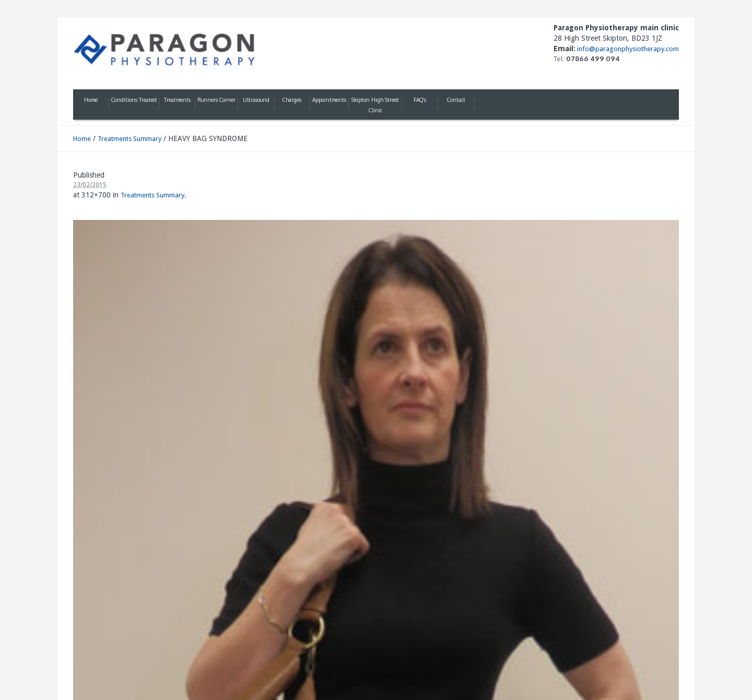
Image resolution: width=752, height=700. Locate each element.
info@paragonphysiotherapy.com (627, 49)
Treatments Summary (130, 139)
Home (82, 139)
